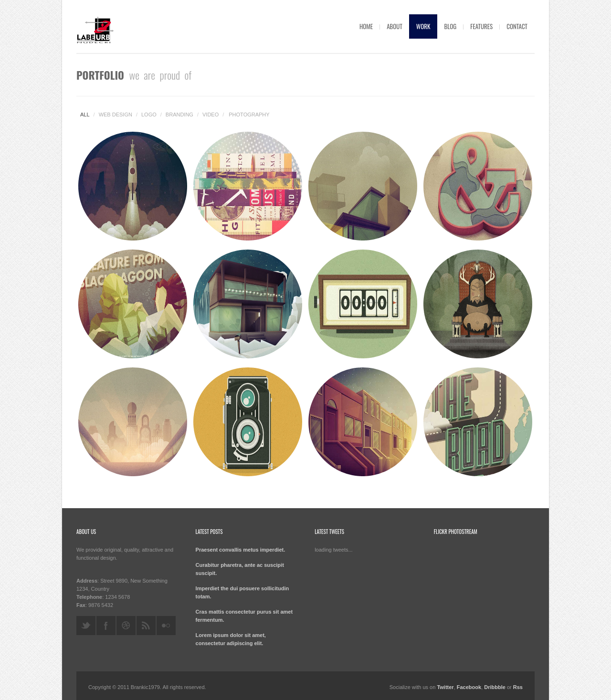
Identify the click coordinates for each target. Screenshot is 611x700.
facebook (106, 626)
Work (423, 26)
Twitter (445, 687)
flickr (166, 626)
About (395, 26)
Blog (450, 26)
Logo (149, 115)
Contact (517, 26)
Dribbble (495, 687)
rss (146, 626)
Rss (518, 687)
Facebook (469, 687)
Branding (179, 115)
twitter (86, 626)
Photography (249, 115)
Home (366, 26)
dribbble (126, 626)
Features (481, 26)
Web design (116, 115)
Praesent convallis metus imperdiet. (241, 550)
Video (211, 115)
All (85, 115)
